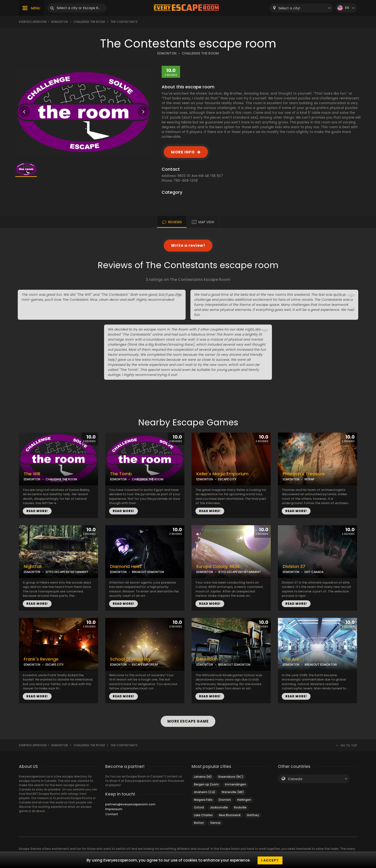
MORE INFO (183, 152)
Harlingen (244, 800)
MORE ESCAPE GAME (188, 721)
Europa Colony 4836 (218, 567)
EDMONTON (167, 53)
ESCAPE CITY (227, 479)
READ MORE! (37, 511)
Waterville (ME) (233, 792)
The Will (32, 474)
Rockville (240, 807)
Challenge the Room (89, 22)
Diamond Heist (126, 567)
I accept (270, 860)
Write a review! (188, 245)
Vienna (215, 823)
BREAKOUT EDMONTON (148, 572)
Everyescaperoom (33, 22)
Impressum (114, 809)
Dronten (225, 800)
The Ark (291, 659)
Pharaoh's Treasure (304, 474)
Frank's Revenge (41, 659)
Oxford (199, 807)
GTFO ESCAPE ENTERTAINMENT (67, 572)
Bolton (199, 823)
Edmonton (60, 22)
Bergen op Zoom (206, 784)
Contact (112, 814)
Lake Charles (203, 815)
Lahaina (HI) (203, 777)
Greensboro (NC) (231, 777)
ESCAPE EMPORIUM (145, 665)
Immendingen (235, 784)
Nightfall (33, 567)
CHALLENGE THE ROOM (200, 53)
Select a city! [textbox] (289, 8)
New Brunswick (230, 815)
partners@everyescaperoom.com (130, 804)
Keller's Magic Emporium (222, 474)
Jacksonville (219, 807)
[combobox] (301, 8)
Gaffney (253, 815)
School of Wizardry (130, 659)
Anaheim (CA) (205, 792)
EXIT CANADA (314, 572)
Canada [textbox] (295, 779)
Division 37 (294, 567)
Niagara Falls (203, 800)
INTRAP (309, 479)
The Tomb (121, 474)
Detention (207, 659)
